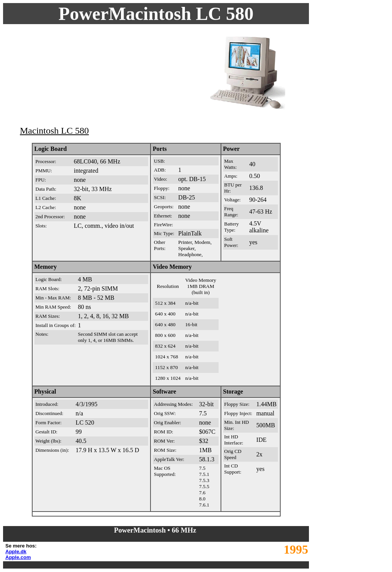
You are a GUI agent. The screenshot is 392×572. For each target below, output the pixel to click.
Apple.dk (16, 552)
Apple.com (18, 557)
